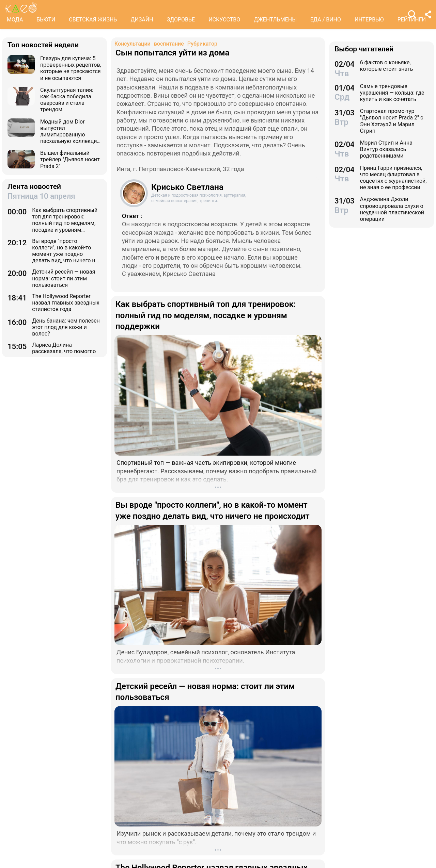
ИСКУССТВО (224, 20)
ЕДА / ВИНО (326, 20)
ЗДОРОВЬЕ (181, 20)
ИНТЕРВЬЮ (369, 20)
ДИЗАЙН (142, 20)
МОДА (15, 20)
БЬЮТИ (46, 20)
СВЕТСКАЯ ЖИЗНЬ (93, 20)
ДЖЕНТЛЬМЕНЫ (275, 20)
